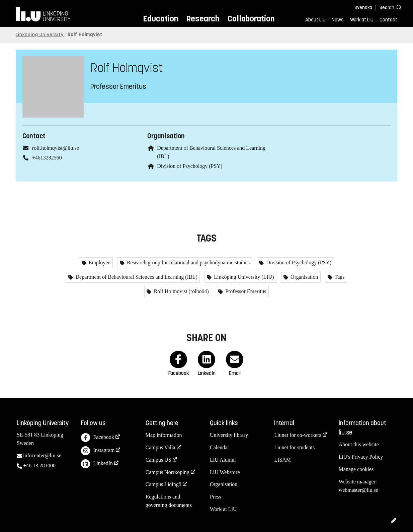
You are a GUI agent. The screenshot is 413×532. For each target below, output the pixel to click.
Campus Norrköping (168, 472)
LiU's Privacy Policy (361, 457)
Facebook (97, 438)
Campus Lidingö (163, 484)
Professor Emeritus (245, 291)
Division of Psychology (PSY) (190, 166)
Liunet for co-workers (298, 435)
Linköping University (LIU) (243, 277)
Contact (388, 20)
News (338, 20)
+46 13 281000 (39, 465)
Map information (164, 435)
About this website (359, 444)
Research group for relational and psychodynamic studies (188, 262)
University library (229, 435)
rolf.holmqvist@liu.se (56, 148)
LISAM (282, 460)
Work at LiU (362, 20)
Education (160, 19)
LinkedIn (97, 464)
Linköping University (40, 35)
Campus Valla (160, 447)
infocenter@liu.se (42, 455)
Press (216, 497)
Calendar (220, 447)
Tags (339, 277)
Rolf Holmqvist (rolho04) (180, 291)
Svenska (363, 8)
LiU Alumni (223, 460)
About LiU (315, 20)
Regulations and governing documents (169, 501)
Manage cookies (356, 469)
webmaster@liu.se (358, 490)
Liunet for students (294, 447)
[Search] (387, 7)
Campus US (158, 460)
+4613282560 (47, 158)
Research (203, 19)
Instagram (98, 451)
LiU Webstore (225, 472)
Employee (99, 262)
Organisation (304, 277)
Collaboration (251, 19)
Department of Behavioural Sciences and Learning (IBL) (136, 277)
